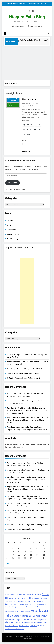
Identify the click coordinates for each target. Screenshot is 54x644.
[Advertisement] (27, 63)
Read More (27, 151)
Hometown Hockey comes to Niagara (27, 506)
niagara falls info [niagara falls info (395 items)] (20, 616)
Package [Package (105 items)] (41, 623)
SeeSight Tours (29, 99)
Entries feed (11, 230)
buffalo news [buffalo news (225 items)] (22, 595)
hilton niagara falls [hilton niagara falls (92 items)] (42, 604)
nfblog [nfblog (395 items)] (34, 611)
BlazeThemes (27, 639)
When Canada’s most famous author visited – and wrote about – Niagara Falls (25, 4)
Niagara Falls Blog (27, 17)
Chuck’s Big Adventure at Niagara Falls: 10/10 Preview (27, 369)
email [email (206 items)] (11, 598)
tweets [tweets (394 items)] (33, 626)
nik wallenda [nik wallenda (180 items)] (26, 622)
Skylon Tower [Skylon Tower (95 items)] (22, 626)
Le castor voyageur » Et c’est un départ (21, 401)
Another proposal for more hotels (35, 430)
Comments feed (13, 234)
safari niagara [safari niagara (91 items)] (14, 626)
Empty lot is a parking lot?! (25, 396)
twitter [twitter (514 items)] (40, 626)
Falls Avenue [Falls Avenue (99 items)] (9, 602)
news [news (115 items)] (12, 611)
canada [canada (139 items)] (30, 595)
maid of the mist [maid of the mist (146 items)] (27, 607)
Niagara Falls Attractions (12, 100)
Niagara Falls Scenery (12, 105)
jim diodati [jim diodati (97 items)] (18, 607)
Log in (9, 225)
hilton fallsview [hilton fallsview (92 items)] (32, 604)
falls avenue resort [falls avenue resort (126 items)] (18, 601)
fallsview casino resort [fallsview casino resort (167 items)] (14, 604)
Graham (27, 103)
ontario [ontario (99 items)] (36, 623)
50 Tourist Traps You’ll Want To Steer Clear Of (24, 378)
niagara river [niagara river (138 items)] (42, 620)
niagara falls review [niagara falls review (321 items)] (38, 616)
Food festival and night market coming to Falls (31, 525)
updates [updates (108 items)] (8, 629)
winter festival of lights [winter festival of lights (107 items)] (17, 629)
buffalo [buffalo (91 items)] (14, 595)
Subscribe (13, 183)
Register (10, 220)
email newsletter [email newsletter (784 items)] (23, 598)
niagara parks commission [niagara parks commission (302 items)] (27, 619)
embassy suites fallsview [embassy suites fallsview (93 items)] (41, 599)
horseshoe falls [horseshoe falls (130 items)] (10, 607)
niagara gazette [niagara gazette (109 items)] (10, 620)
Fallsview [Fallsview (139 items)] (27, 601)
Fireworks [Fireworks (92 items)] (25, 604)
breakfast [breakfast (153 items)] (8, 595)
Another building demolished (17, 513)
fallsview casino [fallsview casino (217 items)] (37, 601)
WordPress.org (12, 239)
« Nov (7, 564)
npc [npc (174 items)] (32, 622)
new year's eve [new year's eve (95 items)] (26, 611)
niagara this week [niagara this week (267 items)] (13, 622)
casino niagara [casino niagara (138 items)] (37, 595)
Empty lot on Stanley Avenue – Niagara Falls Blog (25, 510)
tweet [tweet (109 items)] (28, 626)
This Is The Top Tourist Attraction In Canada (23, 373)
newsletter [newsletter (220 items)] (18, 611)
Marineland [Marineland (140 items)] (37, 607)
